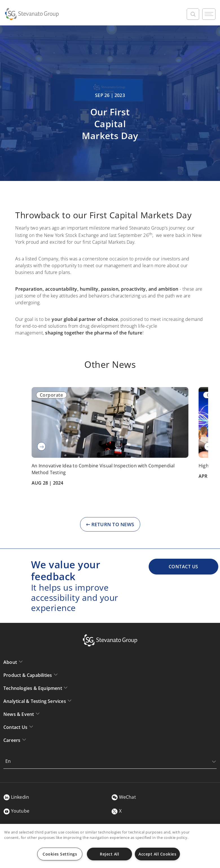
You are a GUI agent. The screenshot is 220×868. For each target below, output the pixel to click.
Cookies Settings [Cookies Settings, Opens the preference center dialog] (60, 854)
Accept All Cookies (157, 854)
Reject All (109, 854)
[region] (110, 846)
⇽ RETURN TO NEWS (110, 524)
